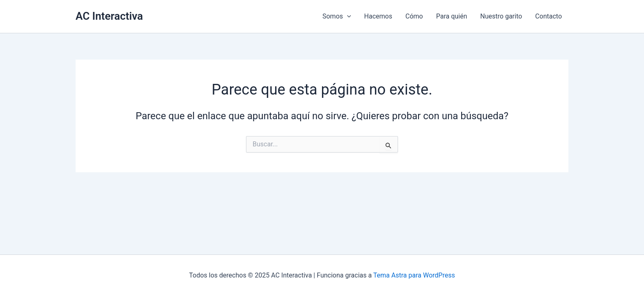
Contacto (549, 16)
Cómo (414, 16)
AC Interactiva (109, 16)
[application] (347, 16)
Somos (337, 16)
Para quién (452, 16)
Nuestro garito (501, 16)
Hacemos (378, 16)
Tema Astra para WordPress (414, 275)
